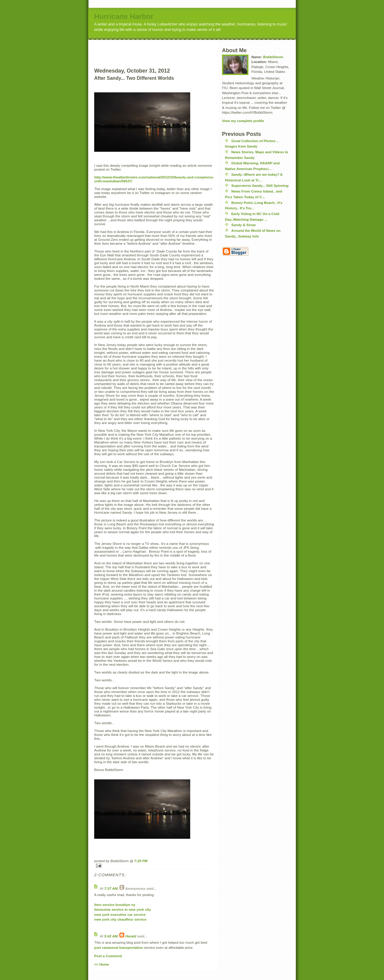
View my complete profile (243, 121)
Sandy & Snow (243, 225)
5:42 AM (111, 936)
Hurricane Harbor (124, 16)
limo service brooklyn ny (115, 905)
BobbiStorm (273, 57)
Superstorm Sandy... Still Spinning (260, 185)
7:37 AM (111, 888)
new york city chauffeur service (120, 919)
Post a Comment (108, 956)
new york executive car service (120, 914)
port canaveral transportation (118, 947)
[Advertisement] (165, 49)
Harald (131, 936)
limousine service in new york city (123, 909)
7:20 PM (141, 861)
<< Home (102, 964)
